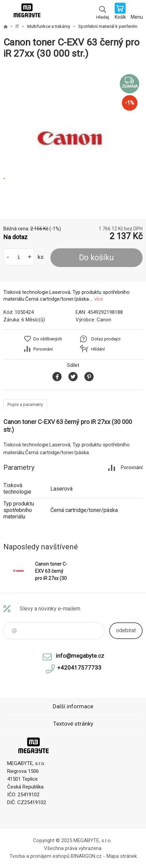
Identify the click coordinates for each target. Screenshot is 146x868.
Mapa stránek (122, 856)
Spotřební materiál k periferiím (108, 26)
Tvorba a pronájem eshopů (39, 856)
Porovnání (43, 349)
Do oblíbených (48, 339)
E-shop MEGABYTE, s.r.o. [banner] (27, 12)
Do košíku (96, 258)
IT (17, 26)
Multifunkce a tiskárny (49, 26)
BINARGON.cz (86, 856)
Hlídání (98, 349)
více (99, 299)
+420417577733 (79, 668)
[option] (73, 139)
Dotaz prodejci (106, 339)
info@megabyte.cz (80, 656)
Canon (104, 320)
